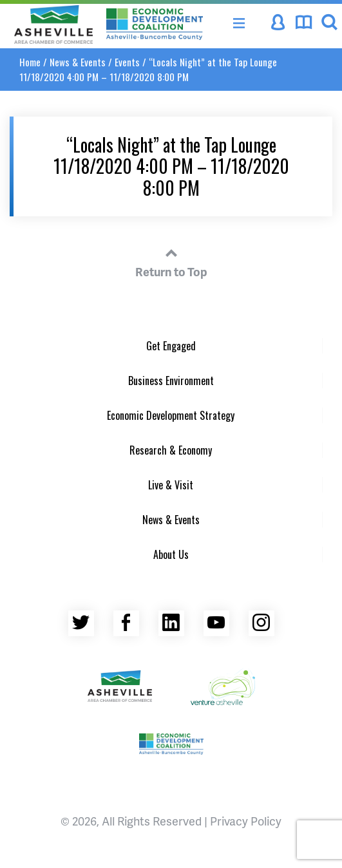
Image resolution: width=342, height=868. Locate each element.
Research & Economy (171, 450)
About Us (171, 554)
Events (127, 62)
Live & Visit (171, 485)
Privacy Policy (246, 821)
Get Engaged (171, 346)
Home (30, 62)
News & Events (78, 62)
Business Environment (171, 381)
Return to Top (171, 261)
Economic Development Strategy (171, 415)
